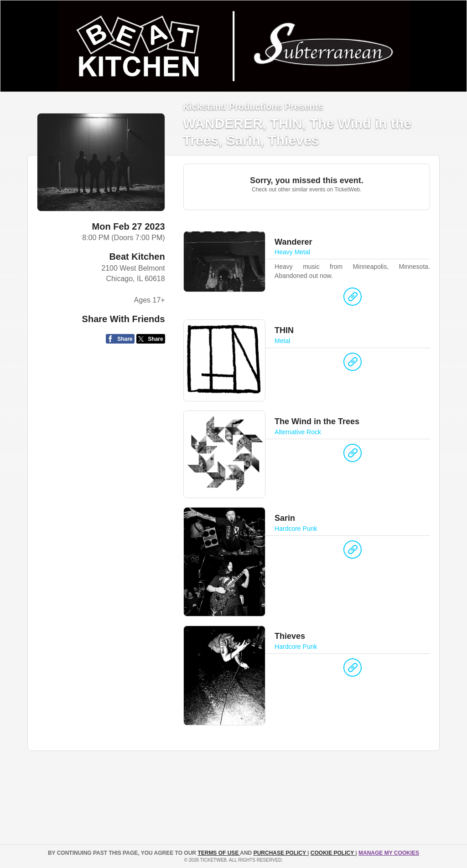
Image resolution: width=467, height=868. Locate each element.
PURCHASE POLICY (280, 853)
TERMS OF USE (219, 853)
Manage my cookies (389, 853)
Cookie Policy (333, 853)
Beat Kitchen (137, 257)
